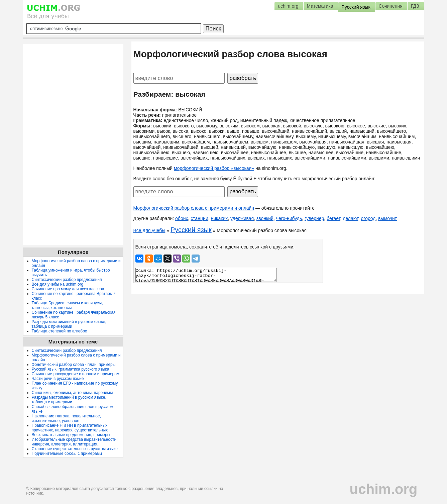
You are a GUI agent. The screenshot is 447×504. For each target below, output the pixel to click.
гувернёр (314, 218)
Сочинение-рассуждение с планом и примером (76, 374)
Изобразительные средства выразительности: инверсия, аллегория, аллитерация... (75, 442)
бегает (333, 218)
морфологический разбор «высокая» (214, 168)
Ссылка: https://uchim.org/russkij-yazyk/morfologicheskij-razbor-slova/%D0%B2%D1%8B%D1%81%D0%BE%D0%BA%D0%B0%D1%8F (206, 275)
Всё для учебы (149, 230)
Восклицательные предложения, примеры (71, 435)
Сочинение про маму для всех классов (68, 289)
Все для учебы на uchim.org (58, 284)
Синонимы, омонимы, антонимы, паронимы (72, 393)
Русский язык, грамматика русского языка (71, 369)
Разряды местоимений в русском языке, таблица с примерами (69, 324)
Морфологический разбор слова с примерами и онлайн (194, 208)
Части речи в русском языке (58, 379)
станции (199, 218)
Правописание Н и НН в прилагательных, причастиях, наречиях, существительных (70, 428)
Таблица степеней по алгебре (60, 331)
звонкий (265, 218)
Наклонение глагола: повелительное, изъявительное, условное (66, 418)
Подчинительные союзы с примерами (67, 453)
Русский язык (191, 230)
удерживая (242, 218)
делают (351, 218)
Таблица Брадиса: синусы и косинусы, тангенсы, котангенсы (67, 305)
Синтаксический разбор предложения (67, 280)
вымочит (387, 218)
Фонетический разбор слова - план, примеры (74, 365)
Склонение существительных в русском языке (75, 449)
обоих (182, 218)
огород (368, 218)
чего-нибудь (289, 218)
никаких (219, 218)
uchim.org (383, 489)
